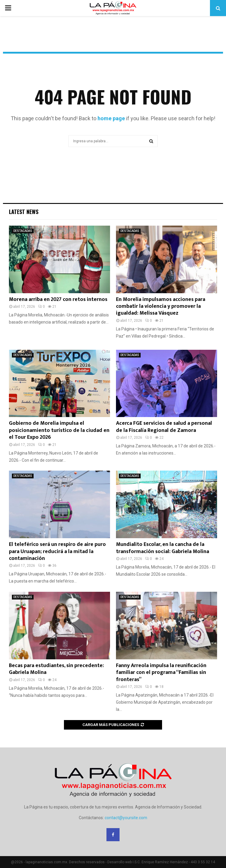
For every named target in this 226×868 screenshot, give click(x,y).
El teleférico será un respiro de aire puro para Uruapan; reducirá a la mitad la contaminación (57, 551)
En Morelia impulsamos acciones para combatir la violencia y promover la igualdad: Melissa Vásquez (161, 306)
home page (111, 118)
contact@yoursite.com (126, 818)
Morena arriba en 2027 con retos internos (58, 299)
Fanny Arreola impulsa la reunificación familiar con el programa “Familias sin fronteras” (161, 673)
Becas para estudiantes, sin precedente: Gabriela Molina (56, 669)
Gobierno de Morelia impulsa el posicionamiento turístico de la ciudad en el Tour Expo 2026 (59, 430)
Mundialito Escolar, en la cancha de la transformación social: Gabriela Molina (163, 548)
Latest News (24, 212)
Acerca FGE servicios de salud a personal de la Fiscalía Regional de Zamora (164, 427)
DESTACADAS (23, 231)
